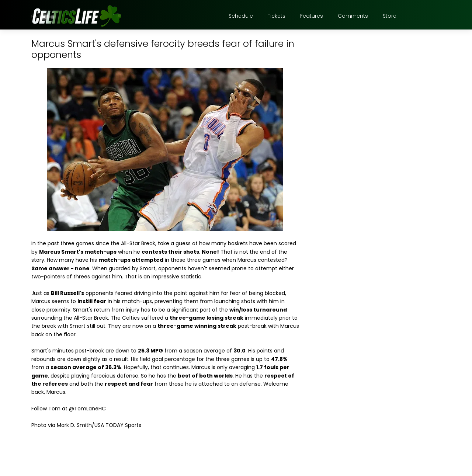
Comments (353, 16)
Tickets (277, 16)
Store (390, 16)
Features (312, 16)
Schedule (241, 16)
